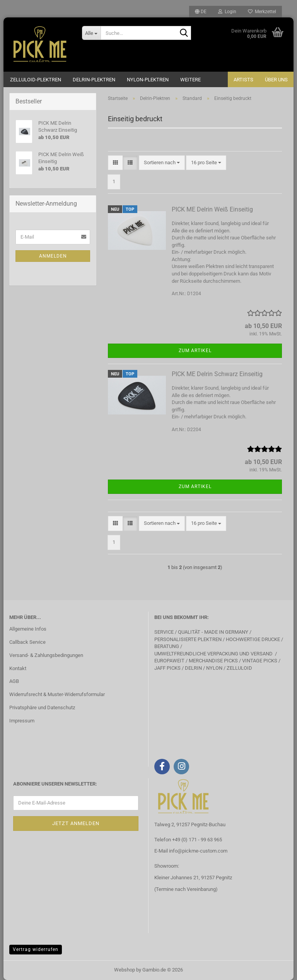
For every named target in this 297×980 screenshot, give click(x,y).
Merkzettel (262, 12)
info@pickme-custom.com (198, 851)
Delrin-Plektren (94, 80)
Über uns (276, 80)
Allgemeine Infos (28, 629)
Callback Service (27, 642)
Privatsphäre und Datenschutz (42, 707)
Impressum (22, 721)
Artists (243, 80)
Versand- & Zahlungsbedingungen (46, 655)
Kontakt (18, 668)
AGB (14, 681)
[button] (201, 12)
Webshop (125, 970)
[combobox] (162, 163)
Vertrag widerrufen (36, 949)
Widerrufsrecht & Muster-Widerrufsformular (57, 694)
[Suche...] (91, 33)
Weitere (190, 80)
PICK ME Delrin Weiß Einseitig (212, 209)
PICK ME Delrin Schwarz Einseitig (217, 374)
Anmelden (53, 256)
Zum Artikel (195, 351)
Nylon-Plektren (148, 80)
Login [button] (227, 12)
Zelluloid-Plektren (36, 80)
